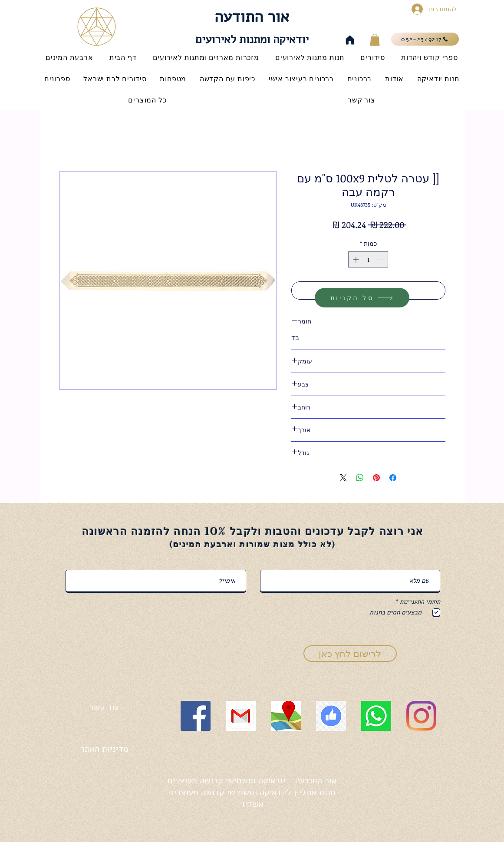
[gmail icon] (241, 716)
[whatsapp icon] (376, 716)
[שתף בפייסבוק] (393, 478)
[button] (375, 40)
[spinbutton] (368, 259)
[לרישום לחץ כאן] (350, 654)
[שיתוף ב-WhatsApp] (360, 478)
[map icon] (286, 716)
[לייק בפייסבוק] (94, 793)
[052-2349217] (425, 39)
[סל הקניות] (362, 298)
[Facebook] (196, 716)
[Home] (350, 40)
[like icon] (331, 716)
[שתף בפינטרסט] (376, 478)
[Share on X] (343, 478)
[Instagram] (421, 716)
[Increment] (355, 259)
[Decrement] (381, 259)
